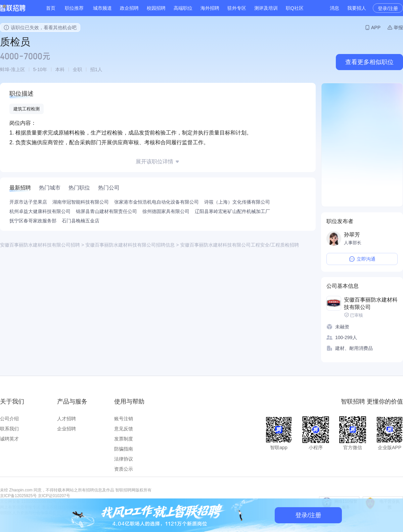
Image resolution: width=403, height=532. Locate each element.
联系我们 (9, 429)
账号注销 (124, 419)
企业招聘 (66, 429)
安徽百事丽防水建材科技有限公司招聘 (40, 245)
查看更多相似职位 (369, 62)
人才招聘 (66, 419)
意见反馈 (124, 429)
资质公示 (124, 469)
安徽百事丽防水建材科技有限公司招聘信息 (130, 245)
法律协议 (124, 459)
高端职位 (183, 8)
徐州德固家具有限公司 (166, 211)
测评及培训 (266, 8)
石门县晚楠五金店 (81, 221)
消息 (334, 8)
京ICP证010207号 (54, 496)
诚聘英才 (9, 439)
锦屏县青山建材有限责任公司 (106, 211)
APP (376, 28)
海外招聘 (210, 8)
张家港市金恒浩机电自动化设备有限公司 (156, 202)
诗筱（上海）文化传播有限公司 (237, 202)
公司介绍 (9, 419)
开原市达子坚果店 (28, 202)
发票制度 (124, 439)
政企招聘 (129, 8)
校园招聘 (156, 8)
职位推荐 (74, 8)
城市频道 (102, 8)
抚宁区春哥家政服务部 (33, 221)
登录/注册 (388, 8)
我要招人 (357, 8)
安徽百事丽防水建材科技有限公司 (371, 303)
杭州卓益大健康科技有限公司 (40, 211)
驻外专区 (237, 8)
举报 (398, 28)
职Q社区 (295, 8)
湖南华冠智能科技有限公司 (81, 202)
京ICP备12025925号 (18, 496)
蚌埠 (5, 69)
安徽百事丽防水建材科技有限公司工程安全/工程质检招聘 (239, 245)
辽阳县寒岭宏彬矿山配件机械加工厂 (232, 211)
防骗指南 (124, 449)
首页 (51, 8)
